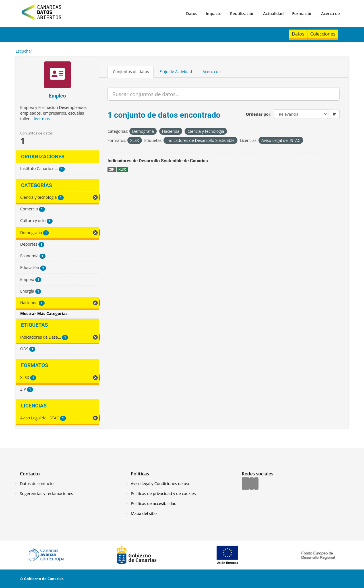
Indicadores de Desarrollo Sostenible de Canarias (158, 161)
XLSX (122, 169)
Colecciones (323, 34)
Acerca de (330, 14)
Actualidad (273, 14)
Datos (192, 14)
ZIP (111, 169)
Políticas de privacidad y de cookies (163, 493)
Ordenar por (258, 114)
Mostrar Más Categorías (44, 313)
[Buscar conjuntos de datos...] (218, 94)
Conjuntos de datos (131, 72)
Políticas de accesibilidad (154, 503)
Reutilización (242, 14)
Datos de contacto (37, 484)
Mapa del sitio (144, 513)
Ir (334, 114)
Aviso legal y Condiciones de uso (161, 484)
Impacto (214, 14)
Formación (302, 14)
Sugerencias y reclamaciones (46, 493)
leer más (42, 119)
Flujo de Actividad (176, 72)
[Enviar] (334, 94)
